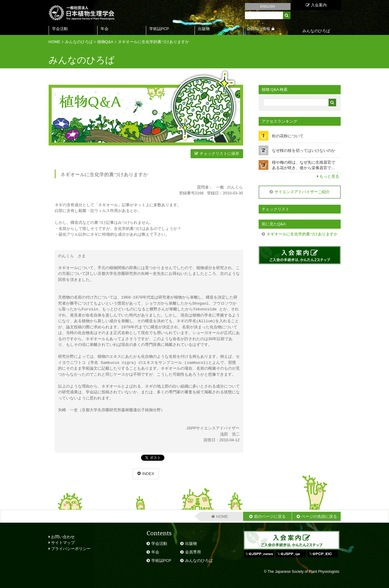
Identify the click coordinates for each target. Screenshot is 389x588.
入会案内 (316, 5)
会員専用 (193, 552)
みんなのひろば (79, 42)
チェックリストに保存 (219, 154)
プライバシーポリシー (70, 549)
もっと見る (329, 176)
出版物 (204, 29)
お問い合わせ (62, 537)
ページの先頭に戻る (319, 516)
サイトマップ (62, 543)
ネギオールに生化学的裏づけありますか (153, 42)
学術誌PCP (159, 29)
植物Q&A (105, 42)
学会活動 (60, 29)
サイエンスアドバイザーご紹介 (302, 192)
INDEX (148, 474)
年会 (105, 29)
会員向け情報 (258, 29)
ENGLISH (267, 6)
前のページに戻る (270, 516)
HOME (55, 42)
